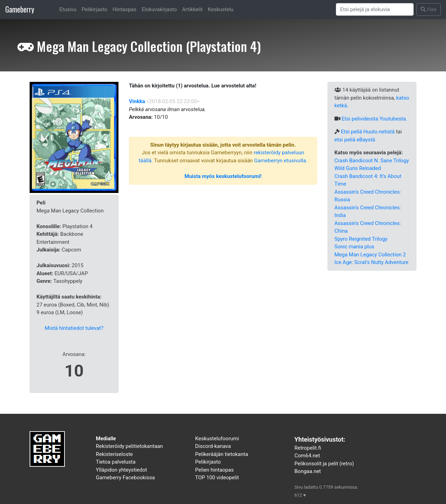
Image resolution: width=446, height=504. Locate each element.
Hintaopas (125, 9)
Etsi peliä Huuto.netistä (368, 132)
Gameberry (20, 9)
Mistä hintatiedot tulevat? (74, 328)
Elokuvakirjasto (159, 9)
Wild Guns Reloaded (358, 168)
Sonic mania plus (354, 247)
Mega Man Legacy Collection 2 (370, 255)
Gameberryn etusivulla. (281, 161)
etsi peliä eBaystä (355, 140)
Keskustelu (221, 9)
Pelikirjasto (94, 9)
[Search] (375, 9)
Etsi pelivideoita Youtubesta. (374, 119)
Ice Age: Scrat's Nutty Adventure (372, 262)
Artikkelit (193, 9)
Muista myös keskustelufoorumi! (223, 176)
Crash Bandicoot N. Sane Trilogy (372, 161)
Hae (429, 9)
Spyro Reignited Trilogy (361, 239)
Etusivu (68, 9)
